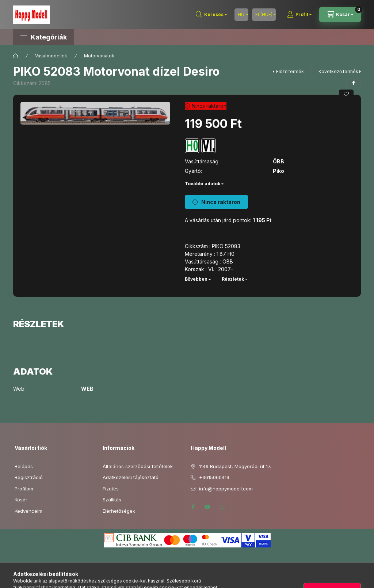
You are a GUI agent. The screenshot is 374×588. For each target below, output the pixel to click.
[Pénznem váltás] (264, 15)
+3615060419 (214, 477)
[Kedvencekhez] (346, 94)
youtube (207, 507)
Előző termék (290, 71)
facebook (193, 507)
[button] (75, 37)
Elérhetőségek (119, 511)
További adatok (203, 184)
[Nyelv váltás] (241, 15)
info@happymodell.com (226, 489)
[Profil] (299, 15)
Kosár (21, 500)
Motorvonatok (99, 56)
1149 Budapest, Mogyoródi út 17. (235, 466)
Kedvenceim (28, 511)
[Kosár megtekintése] (340, 15)
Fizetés (111, 489)
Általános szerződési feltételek (138, 466)
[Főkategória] (16, 56)
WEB (87, 389)
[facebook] (354, 83)
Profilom (24, 489)
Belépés (24, 466)
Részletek (233, 279)
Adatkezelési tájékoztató (131, 477)
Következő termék (338, 71)
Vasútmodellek (51, 56)
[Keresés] (211, 15)
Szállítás (112, 500)
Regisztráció (29, 477)
